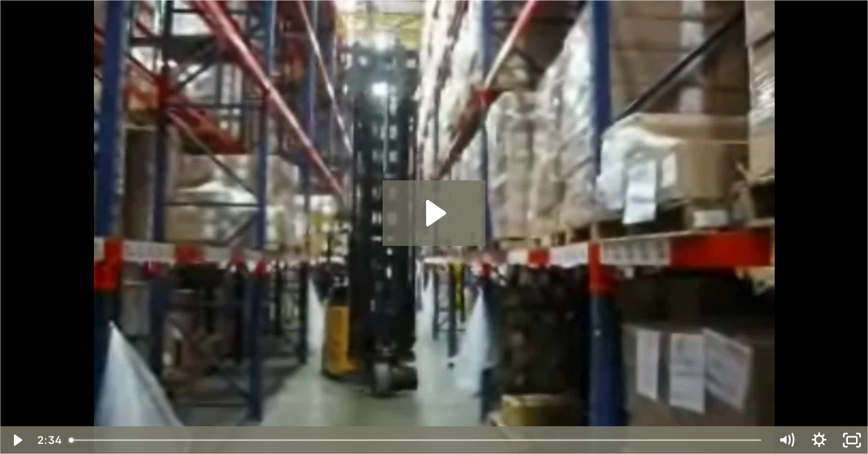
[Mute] (786, 440)
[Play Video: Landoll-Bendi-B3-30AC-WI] (434, 213)
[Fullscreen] (852, 440)
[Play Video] (16, 440)
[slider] (416, 440)
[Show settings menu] (819, 440)
